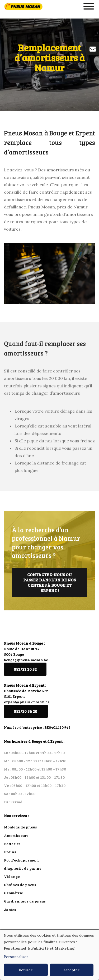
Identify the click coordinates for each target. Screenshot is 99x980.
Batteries (12, 844)
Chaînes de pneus (20, 885)
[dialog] (49, 955)
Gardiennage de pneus (25, 901)
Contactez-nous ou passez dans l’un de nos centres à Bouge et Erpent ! (49, 585)
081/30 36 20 (26, 711)
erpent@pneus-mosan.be (27, 702)
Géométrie (13, 893)
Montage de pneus (20, 827)
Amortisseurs (16, 835)
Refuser (26, 970)
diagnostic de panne (23, 868)
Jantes (10, 910)
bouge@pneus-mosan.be (26, 660)
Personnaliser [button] (16, 957)
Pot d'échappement (21, 860)
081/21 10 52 (25, 669)
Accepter (71, 970)
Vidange (12, 876)
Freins (10, 852)
